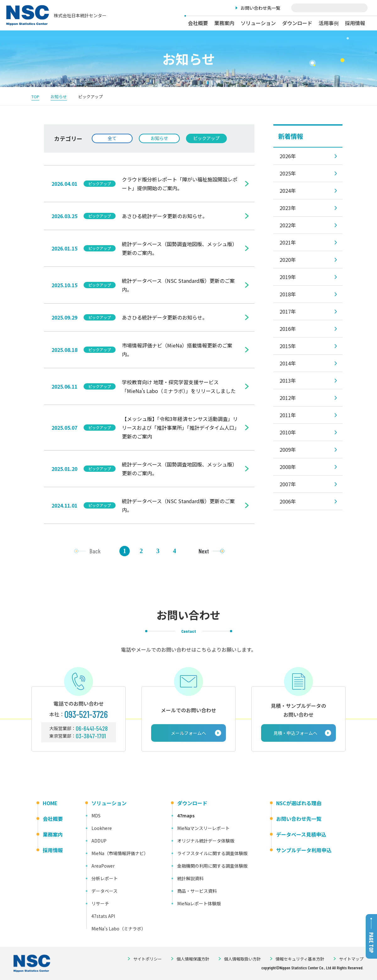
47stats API (103, 916)
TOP (35, 97)
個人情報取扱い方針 (242, 959)
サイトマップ (351, 959)
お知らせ (59, 97)
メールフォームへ (188, 733)
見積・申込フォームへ (295, 733)
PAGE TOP (371, 943)
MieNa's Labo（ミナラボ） (119, 929)
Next (204, 551)
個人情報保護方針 (193, 959)
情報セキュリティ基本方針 (300, 959)
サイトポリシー (148, 959)
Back (95, 551)
